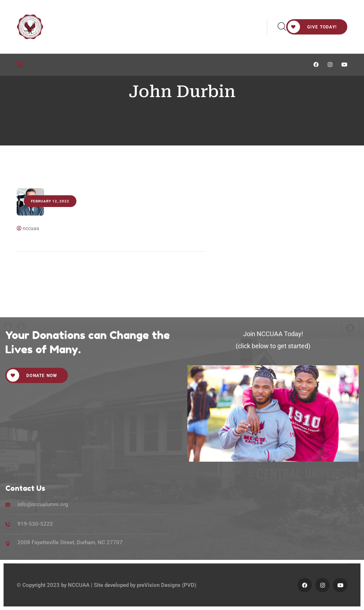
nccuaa (28, 228)
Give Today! (312, 27)
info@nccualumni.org (43, 504)
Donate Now (32, 375)
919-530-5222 (35, 524)
